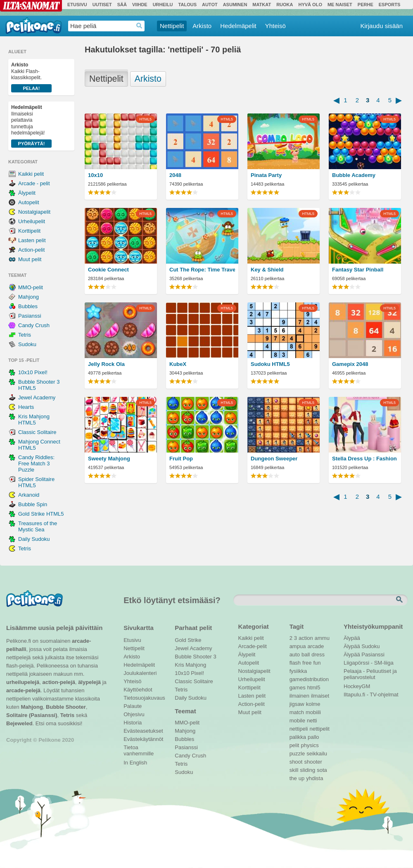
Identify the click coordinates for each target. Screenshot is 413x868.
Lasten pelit (32, 240)
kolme (313, 704)
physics (310, 745)
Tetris (25, 335)
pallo (313, 737)
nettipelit (319, 729)
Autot (210, 5)
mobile (297, 721)
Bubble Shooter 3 (195, 657)
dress (318, 655)
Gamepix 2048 (350, 364)
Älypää (352, 638)
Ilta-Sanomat (31, 6)
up (301, 778)
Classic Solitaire (37, 432)
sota (322, 770)
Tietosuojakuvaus (143, 698)
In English (135, 763)
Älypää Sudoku (362, 646)
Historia (133, 723)
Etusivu (77, 5)
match (297, 712)
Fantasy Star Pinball (358, 270)
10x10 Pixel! (33, 372)
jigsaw (297, 704)
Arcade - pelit (34, 183)
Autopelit (29, 202)
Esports (390, 5)
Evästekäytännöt (143, 739)
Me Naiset (340, 5)
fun (317, 663)
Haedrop (139, 26)
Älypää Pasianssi (364, 655)
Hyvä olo (310, 5)
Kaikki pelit (31, 174)
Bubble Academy (354, 175)
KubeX (178, 364)
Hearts (26, 407)
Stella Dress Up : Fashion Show (365, 459)
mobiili (313, 712)
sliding (307, 770)
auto (295, 655)
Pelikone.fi (34, 26)
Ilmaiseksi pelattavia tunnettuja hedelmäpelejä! (31, 126)
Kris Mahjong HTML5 (34, 420)
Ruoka (285, 5)
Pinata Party (266, 175)
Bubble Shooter (66, 707)
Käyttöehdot (138, 690)
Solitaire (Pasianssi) (32, 715)
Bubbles (28, 306)
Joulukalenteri (140, 673)
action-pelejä (58, 682)
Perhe (366, 5)
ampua (298, 646)
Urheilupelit (32, 221)
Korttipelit (29, 231)
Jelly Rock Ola (106, 364)
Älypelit (27, 193)
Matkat (262, 5)
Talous (188, 5)
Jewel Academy (37, 397)
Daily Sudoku (34, 539)
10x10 (95, 175)
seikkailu (317, 754)
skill (294, 770)
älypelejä (89, 682)
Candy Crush (34, 325)
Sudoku (27, 344)
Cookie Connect (108, 270)
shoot (296, 762)
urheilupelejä (23, 682)
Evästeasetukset (143, 731)
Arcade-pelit (253, 646)
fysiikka (298, 671)
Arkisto (202, 26)
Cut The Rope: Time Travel (202, 270)
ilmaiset (320, 696)
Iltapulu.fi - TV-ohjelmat (371, 695)
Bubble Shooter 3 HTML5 (39, 385)
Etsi (400, 600)
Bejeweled (19, 723)
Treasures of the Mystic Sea (38, 526)
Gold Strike (188, 640)
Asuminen (235, 5)
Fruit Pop (181, 459)
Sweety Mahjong (109, 459)
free (307, 663)
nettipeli (299, 729)
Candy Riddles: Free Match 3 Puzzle (36, 463)
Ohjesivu (134, 714)
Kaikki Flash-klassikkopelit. (31, 77)
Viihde (140, 5)
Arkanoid (29, 495)
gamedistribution (309, 679)
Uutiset (102, 5)
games (298, 688)
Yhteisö (275, 26)
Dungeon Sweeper (274, 459)
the (293, 778)
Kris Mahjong (190, 665)
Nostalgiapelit (34, 212)
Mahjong (28, 297)
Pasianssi (30, 316)
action (306, 638)
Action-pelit (31, 250)
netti (312, 721)
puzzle (297, 754)
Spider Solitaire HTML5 (36, 482)
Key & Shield (267, 270)
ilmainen (299, 696)
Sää (122, 5)
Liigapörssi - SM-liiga (369, 663)
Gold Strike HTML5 (41, 514)
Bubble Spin (33, 504)
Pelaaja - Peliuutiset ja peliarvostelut (370, 672)
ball (306, 655)
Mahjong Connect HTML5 (39, 445)
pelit (294, 745)
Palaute (133, 706)
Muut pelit (30, 259)
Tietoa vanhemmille (139, 748)
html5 (314, 688)
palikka (298, 737)
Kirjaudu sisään (381, 26)
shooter (313, 762)
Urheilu (163, 5)
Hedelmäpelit (238, 26)
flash (295, 663)
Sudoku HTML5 (270, 364)
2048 (175, 175)
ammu (322, 638)
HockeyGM (357, 686)
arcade (316, 646)
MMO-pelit (31, 287)
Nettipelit (172, 26)
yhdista (314, 778)
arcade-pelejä (23, 690)
